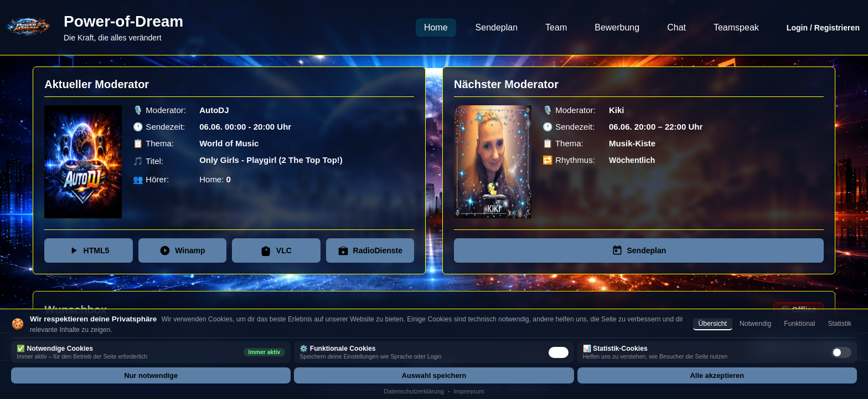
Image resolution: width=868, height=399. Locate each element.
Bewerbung (617, 27)
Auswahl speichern (434, 375)
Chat (676, 27)
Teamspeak (736, 27)
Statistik (839, 324)
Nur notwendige (151, 375)
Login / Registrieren (823, 28)
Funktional (799, 324)
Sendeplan (497, 27)
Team (556, 27)
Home (436, 27)
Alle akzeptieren (717, 375)
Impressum (469, 391)
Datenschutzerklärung (414, 391)
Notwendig (755, 324)
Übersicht (713, 324)
